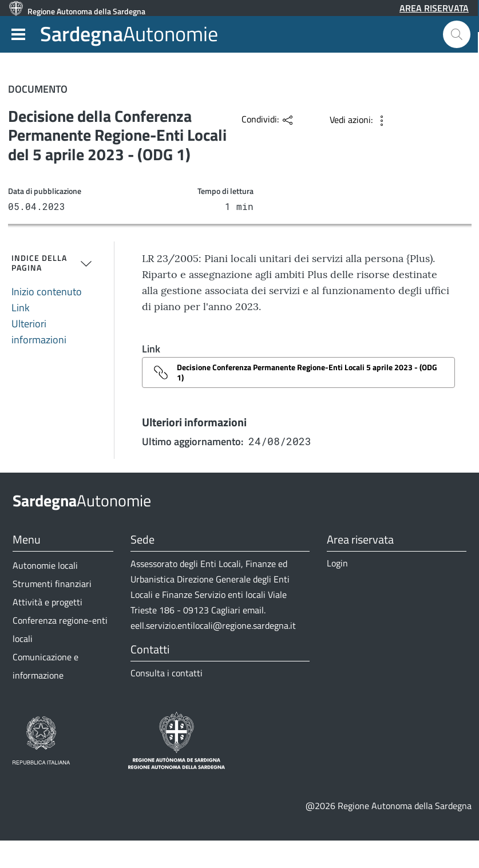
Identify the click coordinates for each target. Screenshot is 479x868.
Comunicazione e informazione (94, 74)
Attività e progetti (47, 629)
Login (337, 590)
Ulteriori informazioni (39, 359)
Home (18, 74)
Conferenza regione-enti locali (60, 657)
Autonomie (129, 40)
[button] (18, 40)
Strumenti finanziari (52, 611)
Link (21, 335)
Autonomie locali (45, 593)
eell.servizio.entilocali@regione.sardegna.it (213, 653)
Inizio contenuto (47, 319)
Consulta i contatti (167, 700)
